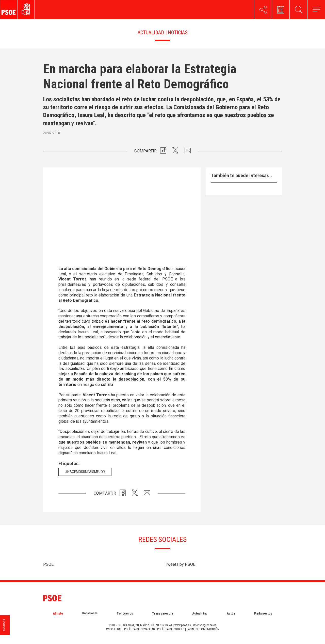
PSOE (48, 564)
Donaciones (90, 613)
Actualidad (200, 613)
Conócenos (125, 613)
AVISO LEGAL (114, 629)
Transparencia (162, 613)
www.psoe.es (183, 625)
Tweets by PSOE (180, 564)
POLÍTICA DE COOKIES (171, 629)
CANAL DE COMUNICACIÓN (203, 629)
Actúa (231, 613)
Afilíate (58, 613)
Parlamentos (263, 613)
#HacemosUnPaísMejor (85, 472)
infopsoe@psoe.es (205, 625)
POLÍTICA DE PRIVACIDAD (140, 629)
